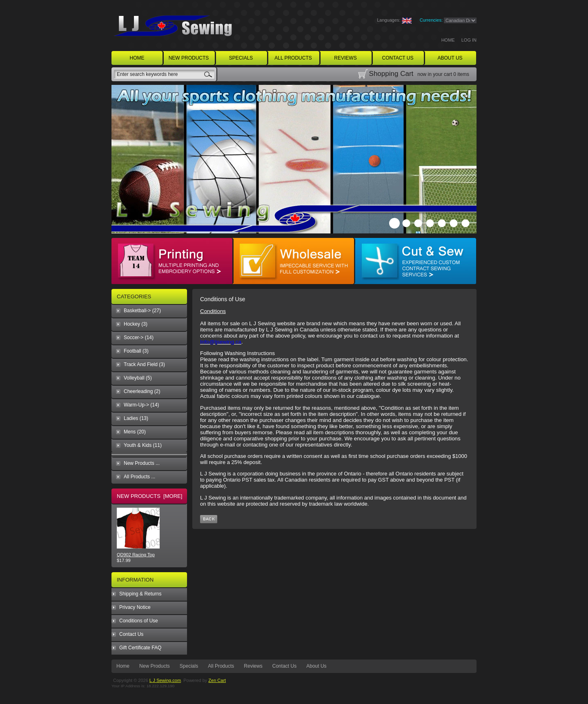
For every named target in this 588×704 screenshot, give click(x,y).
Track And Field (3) (144, 364)
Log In (469, 40)
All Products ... (139, 477)
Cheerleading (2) (142, 391)
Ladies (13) (136, 418)
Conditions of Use (139, 621)
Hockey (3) (136, 324)
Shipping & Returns (140, 594)
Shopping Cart (391, 74)
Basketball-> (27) (142, 311)
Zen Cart (217, 680)
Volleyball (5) (138, 378)
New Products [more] (149, 496)
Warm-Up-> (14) (141, 405)
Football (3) (136, 351)
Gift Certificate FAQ (140, 648)
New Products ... (142, 463)
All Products (221, 666)
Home (448, 40)
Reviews (253, 666)
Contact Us (131, 634)
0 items (461, 74)
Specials (189, 666)
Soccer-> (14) (139, 338)
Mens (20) (135, 432)
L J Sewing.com (165, 680)
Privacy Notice (135, 607)
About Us (316, 666)
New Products (155, 666)
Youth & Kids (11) (143, 445)
